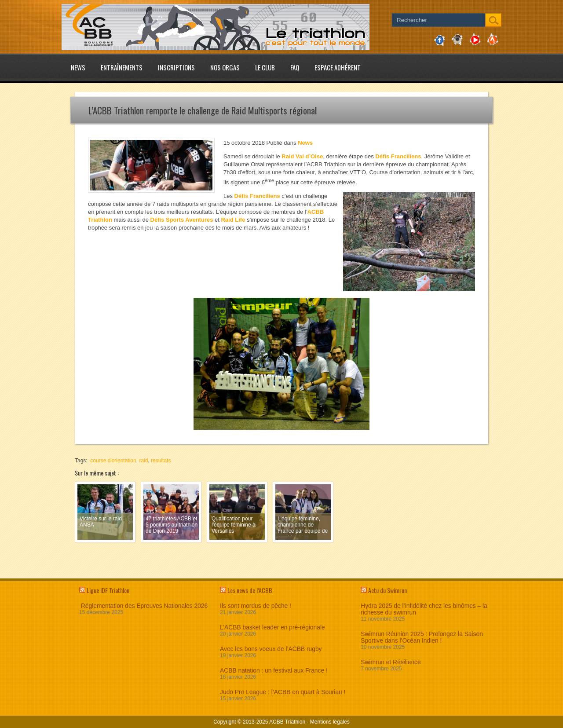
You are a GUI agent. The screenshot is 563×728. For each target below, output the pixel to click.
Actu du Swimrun (388, 590)
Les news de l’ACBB (250, 590)
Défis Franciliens (398, 156)
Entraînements (122, 67)
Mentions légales (330, 722)
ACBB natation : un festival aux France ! (274, 671)
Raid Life (233, 220)
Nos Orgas (225, 67)
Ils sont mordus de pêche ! (256, 606)
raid (143, 461)
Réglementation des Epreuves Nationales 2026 (143, 606)
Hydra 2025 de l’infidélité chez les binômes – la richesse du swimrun (424, 609)
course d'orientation (113, 461)
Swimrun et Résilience (391, 662)
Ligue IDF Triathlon (108, 590)
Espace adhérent (338, 67)
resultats (161, 461)
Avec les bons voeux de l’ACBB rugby (271, 649)
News (78, 67)
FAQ (295, 67)
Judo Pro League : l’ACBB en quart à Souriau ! (283, 692)
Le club (265, 67)
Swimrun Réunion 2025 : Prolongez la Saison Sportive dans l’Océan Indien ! (422, 637)
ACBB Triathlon (287, 722)
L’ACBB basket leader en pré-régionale (272, 627)
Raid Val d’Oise (302, 156)
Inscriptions (176, 67)
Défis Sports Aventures (182, 220)
